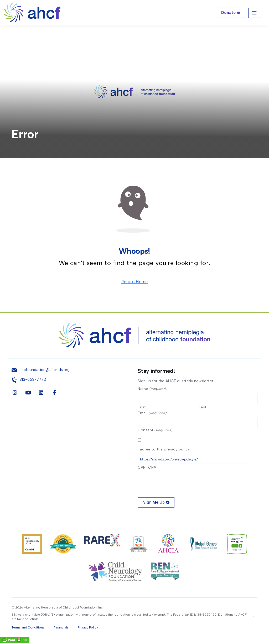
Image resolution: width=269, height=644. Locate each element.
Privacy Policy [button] (88, 628)
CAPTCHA (147, 468)
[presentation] (178, 483)
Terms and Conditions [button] (28, 628)
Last (203, 408)
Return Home (135, 282)
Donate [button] (228, 13)
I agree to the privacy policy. (164, 450)
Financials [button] (61, 628)
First (142, 408)
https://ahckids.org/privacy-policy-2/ (169, 460)
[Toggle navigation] (254, 13)
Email (152, 413)
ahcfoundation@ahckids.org (45, 370)
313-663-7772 (33, 380)
